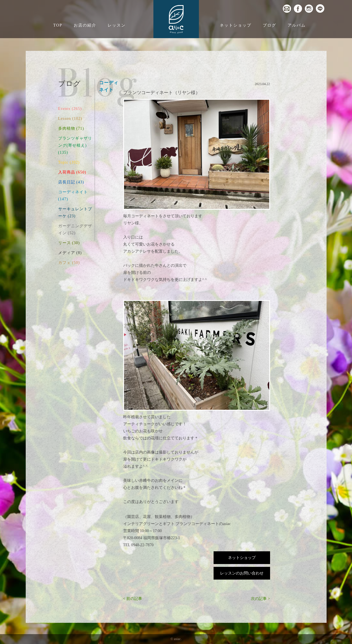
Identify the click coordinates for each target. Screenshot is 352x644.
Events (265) (70, 109)
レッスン (117, 25)
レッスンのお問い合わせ (242, 573)
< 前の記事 (133, 599)
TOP (58, 25)
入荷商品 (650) (72, 172)
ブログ (270, 25)
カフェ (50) (69, 263)
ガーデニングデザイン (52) (75, 229)
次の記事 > (260, 599)
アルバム (297, 25)
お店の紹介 (85, 25)
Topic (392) (69, 162)
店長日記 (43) (71, 182)
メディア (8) (70, 253)
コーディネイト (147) (73, 196)
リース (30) (69, 243)
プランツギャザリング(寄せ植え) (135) (75, 145)
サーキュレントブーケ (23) (75, 213)
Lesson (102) (70, 119)
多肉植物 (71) (71, 128)
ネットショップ (236, 25)
